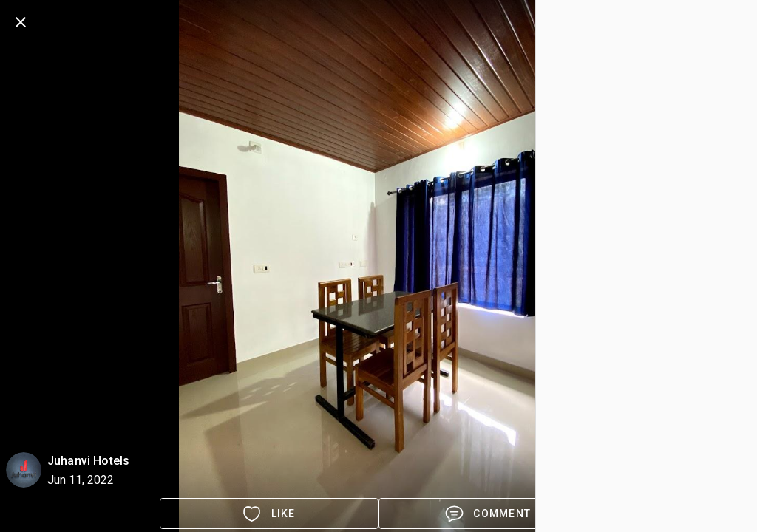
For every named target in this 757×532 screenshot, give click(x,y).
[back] (21, 22)
